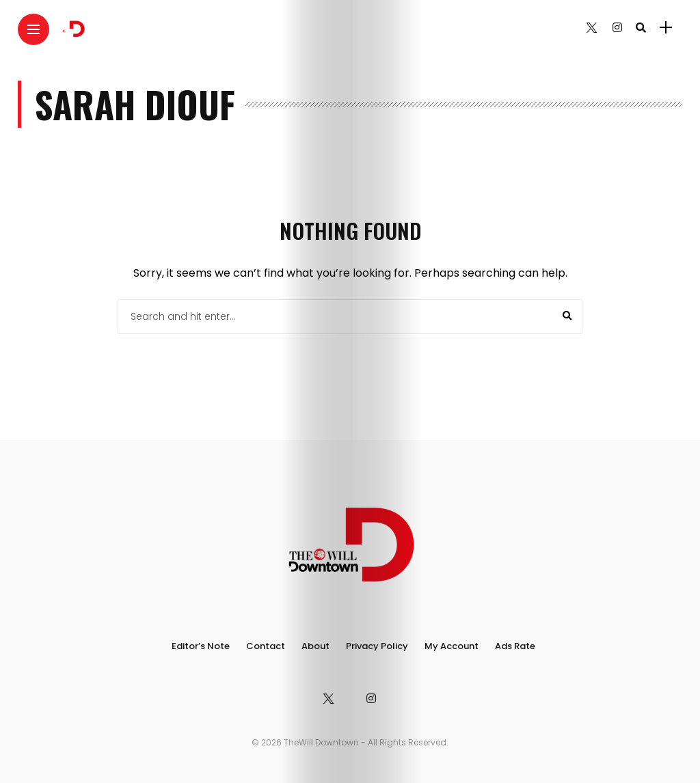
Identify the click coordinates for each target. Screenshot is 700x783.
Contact (266, 646)
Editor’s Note (201, 646)
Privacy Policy (377, 646)
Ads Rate (515, 646)
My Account (452, 646)
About (315, 646)
